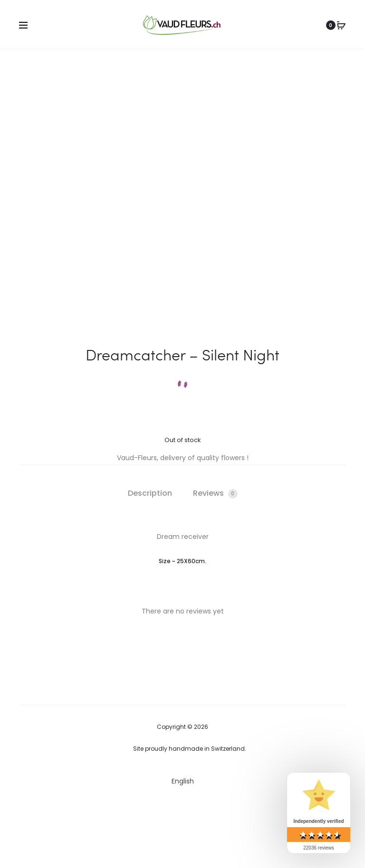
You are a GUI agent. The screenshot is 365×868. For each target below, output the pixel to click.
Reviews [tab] (215, 493)
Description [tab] (150, 493)
